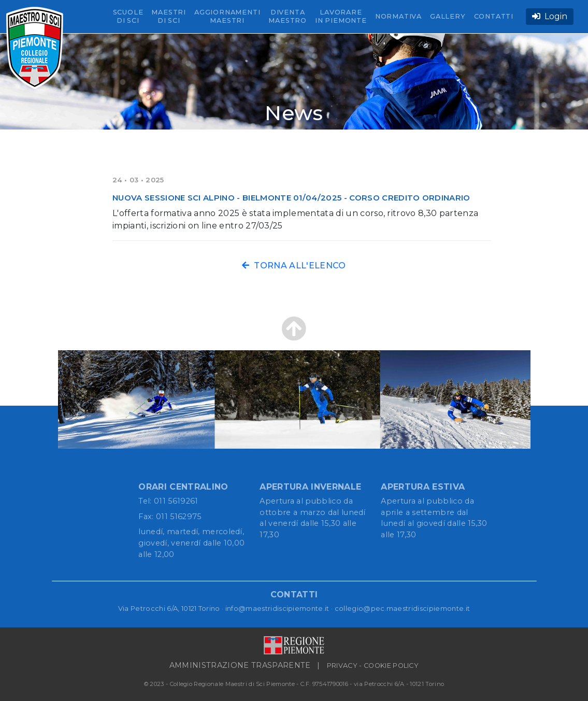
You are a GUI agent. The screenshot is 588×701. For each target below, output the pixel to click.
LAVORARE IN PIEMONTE (341, 16)
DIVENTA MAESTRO (288, 16)
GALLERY (448, 16)
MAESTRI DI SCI (169, 16)
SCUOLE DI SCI (128, 16)
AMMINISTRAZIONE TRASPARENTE (240, 665)
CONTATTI (494, 16)
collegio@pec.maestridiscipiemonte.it (403, 608)
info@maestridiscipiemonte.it (277, 608)
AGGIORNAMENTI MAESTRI (227, 16)
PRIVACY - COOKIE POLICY (373, 666)
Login (550, 16)
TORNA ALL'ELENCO (294, 266)
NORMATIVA (398, 16)
